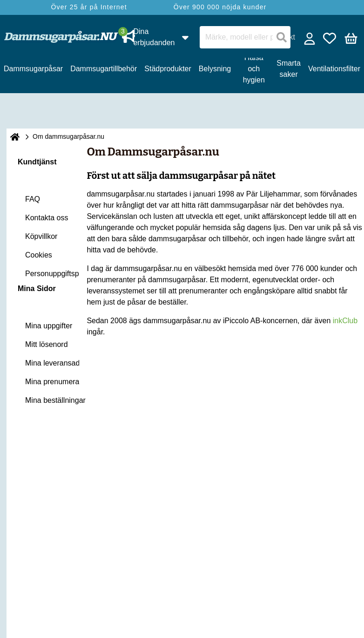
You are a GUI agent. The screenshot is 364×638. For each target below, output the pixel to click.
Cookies (39, 255)
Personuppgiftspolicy (60, 274)
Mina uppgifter (49, 326)
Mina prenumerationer (62, 382)
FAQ (33, 199)
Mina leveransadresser (63, 363)
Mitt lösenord (47, 344)
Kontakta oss (47, 218)
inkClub (345, 321)
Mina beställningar (55, 400)
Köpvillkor (41, 236)
